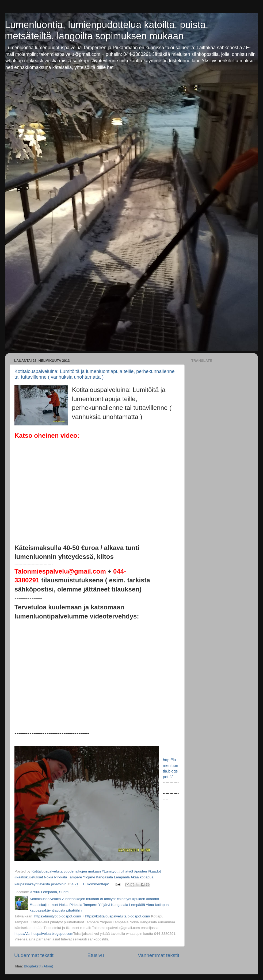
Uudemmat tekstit (34, 955)
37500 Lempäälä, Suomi (50, 892)
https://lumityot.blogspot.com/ (58, 916)
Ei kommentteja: (97, 884)
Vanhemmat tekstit (159, 955)
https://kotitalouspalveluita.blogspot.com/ (118, 916)
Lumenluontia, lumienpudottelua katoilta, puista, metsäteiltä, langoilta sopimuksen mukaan (107, 30)
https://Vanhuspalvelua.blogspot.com (44, 934)
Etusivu (96, 955)
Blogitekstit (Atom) (39, 966)
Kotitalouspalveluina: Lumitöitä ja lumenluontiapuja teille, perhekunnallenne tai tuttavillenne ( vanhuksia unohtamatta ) (94, 374)
